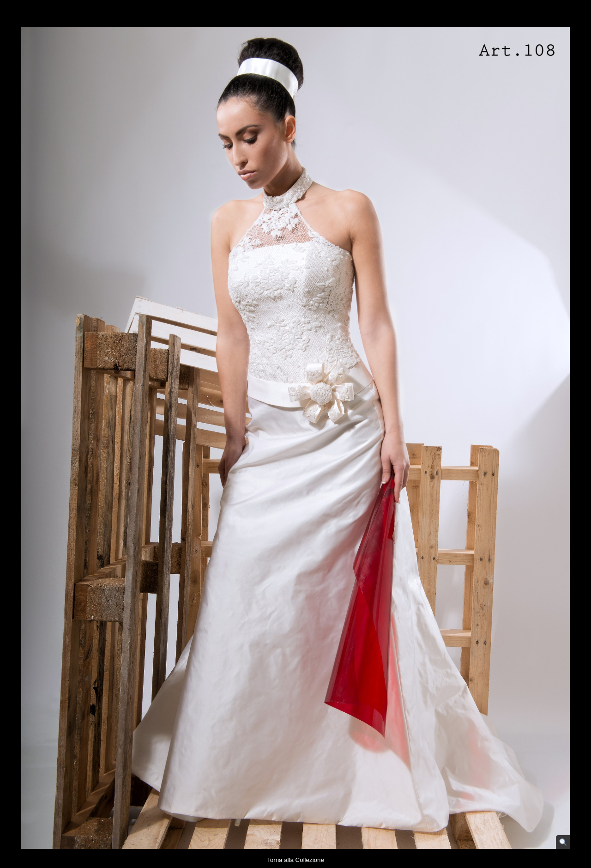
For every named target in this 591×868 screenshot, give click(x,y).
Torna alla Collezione (295, 860)
